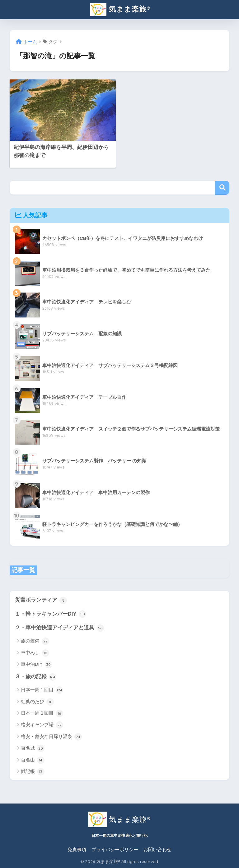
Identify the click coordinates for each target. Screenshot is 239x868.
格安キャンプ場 (42, 725)
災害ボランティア (41, 600)
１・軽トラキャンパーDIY (51, 614)
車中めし (35, 653)
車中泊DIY (37, 665)
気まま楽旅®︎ (120, 10)
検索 (222, 188)
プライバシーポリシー (115, 850)
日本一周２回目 (42, 713)
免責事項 (77, 850)
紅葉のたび (37, 702)
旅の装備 (35, 641)
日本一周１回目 (42, 690)
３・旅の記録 (36, 677)
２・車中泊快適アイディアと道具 (60, 628)
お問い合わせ (157, 850)
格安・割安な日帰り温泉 (51, 737)
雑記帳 (33, 772)
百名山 (33, 760)
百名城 (33, 748)
